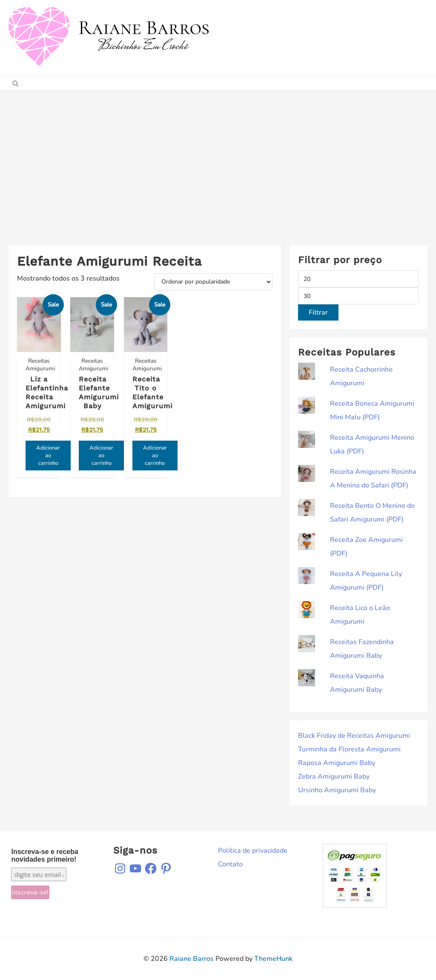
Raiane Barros (192, 959)
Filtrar (318, 312)
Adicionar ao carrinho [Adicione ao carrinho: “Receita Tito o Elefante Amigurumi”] (154, 455)
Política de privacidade (253, 851)
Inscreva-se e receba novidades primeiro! (44, 855)
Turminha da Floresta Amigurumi (349, 749)
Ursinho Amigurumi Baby (337, 790)
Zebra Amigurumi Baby (334, 777)
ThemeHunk (273, 959)
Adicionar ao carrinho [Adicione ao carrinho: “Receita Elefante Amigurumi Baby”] (101, 455)
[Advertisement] (218, 154)
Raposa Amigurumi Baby (337, 763)
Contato (230, 864)
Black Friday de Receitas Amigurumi (354, 736)
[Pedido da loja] (213, 282)
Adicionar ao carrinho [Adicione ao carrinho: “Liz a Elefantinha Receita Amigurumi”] (48, 455)
